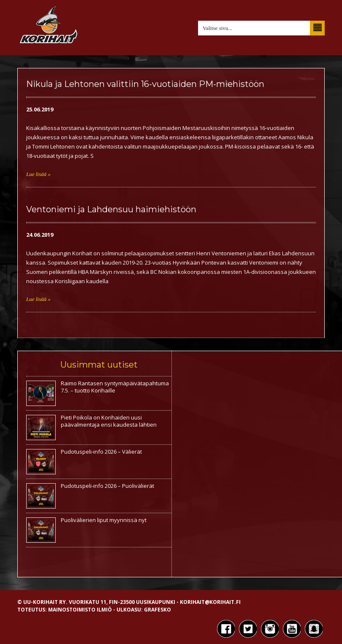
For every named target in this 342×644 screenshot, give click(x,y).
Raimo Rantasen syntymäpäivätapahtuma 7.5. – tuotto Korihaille (115, 387)
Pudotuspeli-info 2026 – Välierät (101, 452)
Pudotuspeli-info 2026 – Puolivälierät (107, 486)
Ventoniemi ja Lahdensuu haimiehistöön (111, 209)
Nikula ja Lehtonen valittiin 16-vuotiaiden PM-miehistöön (145, 84)
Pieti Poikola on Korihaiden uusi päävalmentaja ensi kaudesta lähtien (109, 421)
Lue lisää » (38, 174)
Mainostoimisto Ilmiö (80, 610)
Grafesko (157, 610)
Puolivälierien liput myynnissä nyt (104, 520)
